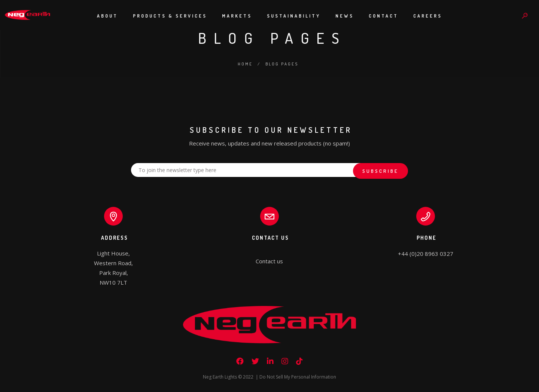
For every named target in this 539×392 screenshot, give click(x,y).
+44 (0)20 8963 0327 (426, 254)
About (107, 16)
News (345, 16)
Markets (237, 16)
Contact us (269, 261)
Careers (428, 16)
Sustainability (294, 16)
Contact (383, 16)
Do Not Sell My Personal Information (298, 377)
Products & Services (170, 16)
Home (245, 64)
